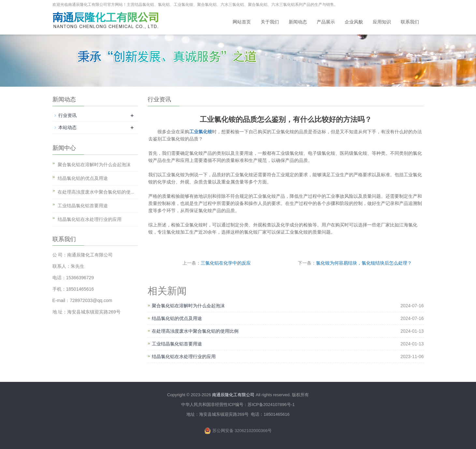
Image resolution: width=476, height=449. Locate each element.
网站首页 (242, 22)
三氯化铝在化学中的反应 (226, 263)
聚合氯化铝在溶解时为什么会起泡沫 (188, 306)
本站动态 (67, 127)
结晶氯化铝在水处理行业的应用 (184, 356)
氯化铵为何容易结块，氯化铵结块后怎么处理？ (364, 263)
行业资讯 (67, 115)
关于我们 (270, 22)
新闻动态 (298, 22)
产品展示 (326, 22)
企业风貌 (354, 22)
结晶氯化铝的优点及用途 (177, 318)
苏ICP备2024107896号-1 (271, 405)
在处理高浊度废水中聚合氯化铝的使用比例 (195, 331)
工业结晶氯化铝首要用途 (177, 344)
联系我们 (410, 22)
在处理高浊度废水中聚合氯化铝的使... (96, 192)
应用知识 (382, 22)
